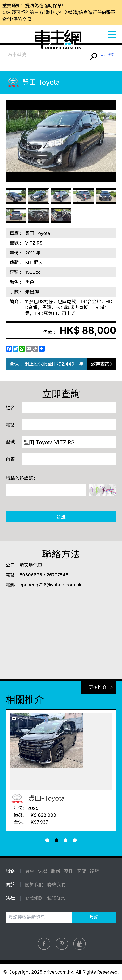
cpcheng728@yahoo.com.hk (50, 585)
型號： (13, 442)
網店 (81, 871)
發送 (61, 517)
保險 (43, 871)
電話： (13, 425)
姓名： (13, 408)
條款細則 (34, 898)
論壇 (94, 871)
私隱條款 (56, 898)
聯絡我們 (56, 885)
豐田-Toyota (37, 798)
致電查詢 (100, 364)
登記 (94, 917)
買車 (30, 871)
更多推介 (98, 687)
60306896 (31, 575)
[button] (47, 840)
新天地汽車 (31, 565)
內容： (13, 459)
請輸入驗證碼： (22, 478)
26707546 (57, 575)
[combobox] (47, 55)
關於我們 (34, 885)
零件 (68, 871)
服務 (56, 871)
